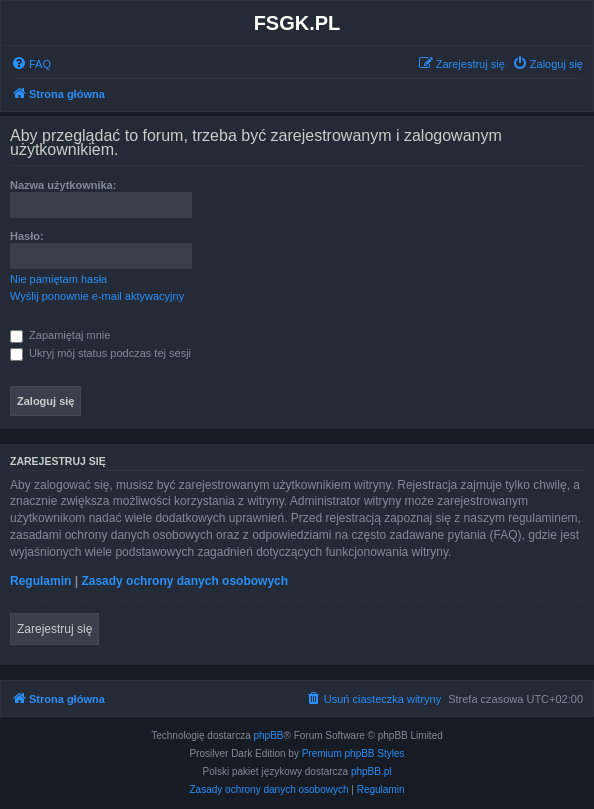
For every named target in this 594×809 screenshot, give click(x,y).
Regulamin (40, 581)
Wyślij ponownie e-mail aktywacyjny (97, 296)
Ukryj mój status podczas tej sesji (100, 353)
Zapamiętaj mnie (60, 335)
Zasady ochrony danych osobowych (184, 581)
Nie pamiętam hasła (58, 279)
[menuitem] (31, 64)
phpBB (269, 735)
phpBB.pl (371, 771)
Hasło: (27, 236)
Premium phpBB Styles (353, 753)
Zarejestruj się (54, 629)
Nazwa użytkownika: (63, 185)
